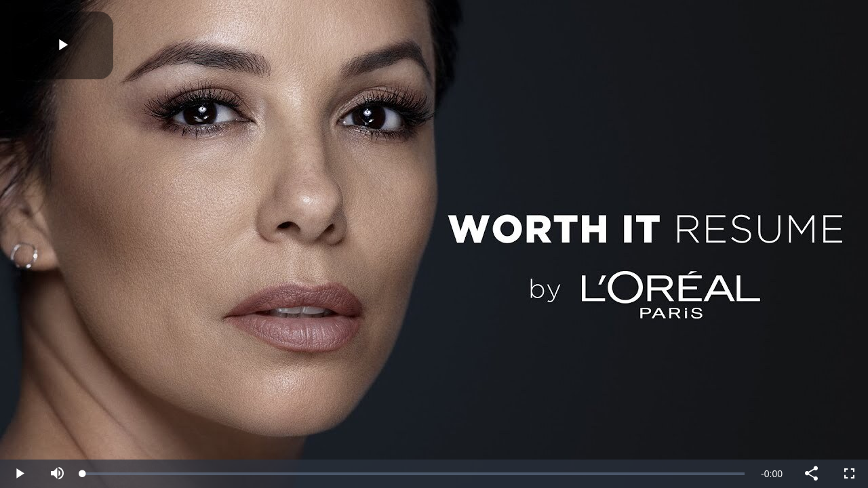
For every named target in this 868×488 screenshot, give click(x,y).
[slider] (414, 474)
